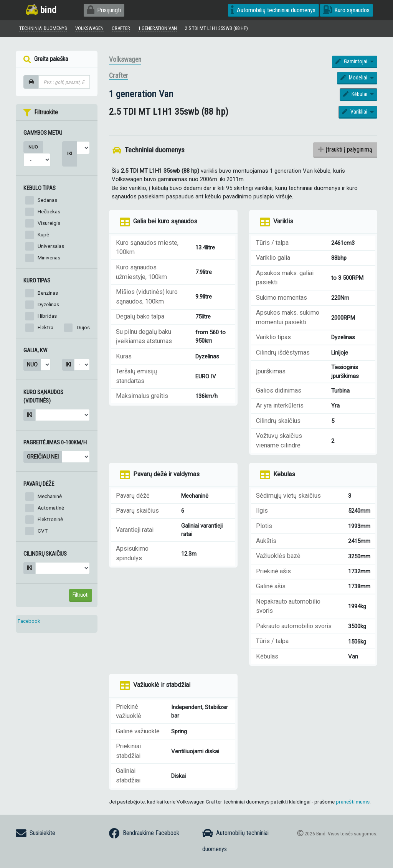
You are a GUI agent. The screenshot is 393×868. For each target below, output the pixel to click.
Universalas (51, 248)
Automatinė (51, 509)
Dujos (83, 328)
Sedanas (47, 201)
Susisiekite (36, 833)
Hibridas (47, 317)
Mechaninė (50, 498)
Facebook (29, 622)
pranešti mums (353, 803)
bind (41, 10)
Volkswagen (125, 61)
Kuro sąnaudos (347, 10)
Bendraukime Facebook (144, 833)
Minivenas (49, 259)
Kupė (43, 236)
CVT (43, 532)
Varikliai (355, 113)
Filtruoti (81, 596)
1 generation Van (141, 95)
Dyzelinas (48, 305)
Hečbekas (49, 213)
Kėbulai (356, 95)
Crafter (119, 77)
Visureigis (49, 224)
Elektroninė (50, 521)
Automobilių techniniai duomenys (273, 10)
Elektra (45, 328)
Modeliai (355, 79)
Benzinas (48, 294)
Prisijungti (104, 10)
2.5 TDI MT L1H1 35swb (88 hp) (231, 29)
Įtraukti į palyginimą (345, 151)
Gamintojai (352, 63)
